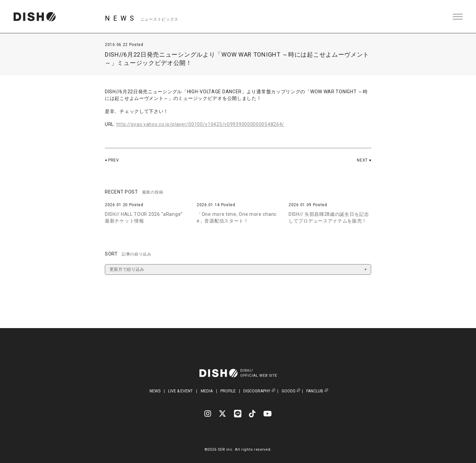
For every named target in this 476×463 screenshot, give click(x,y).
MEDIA (207, 391)
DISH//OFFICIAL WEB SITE (259, 373)
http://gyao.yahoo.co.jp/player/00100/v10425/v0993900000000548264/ (201, 124)
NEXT (362, 160)
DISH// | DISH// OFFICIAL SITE (34, 17)
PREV (114, 160)
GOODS (288, 391)
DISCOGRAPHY (257, 391)
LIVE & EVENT (180, 391)
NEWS (155, 391)
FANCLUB (315, 391)
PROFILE (228, 391)
